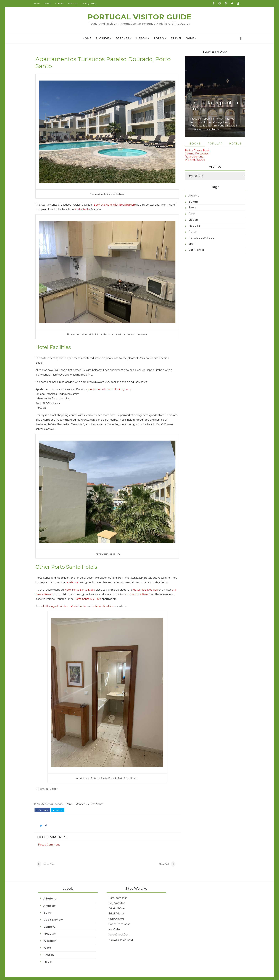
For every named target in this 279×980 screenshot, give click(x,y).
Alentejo (51, 898)
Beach (50, 905)
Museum (52, 926)
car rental (194, 250)
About (49, 3)
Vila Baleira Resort (54, 586)
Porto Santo (91, 205)
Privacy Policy (91, 3)
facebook (44, 802)
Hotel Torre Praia (150, 586)
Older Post (160, 856)
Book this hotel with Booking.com (117, 201)
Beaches (123, 38)
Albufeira (52, 891)
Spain (191, 244)
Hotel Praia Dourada (147, 582)
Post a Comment (51, 836)
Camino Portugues (195, 154)
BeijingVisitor (118, 895)
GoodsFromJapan (121, 916)
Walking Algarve (193, 160)
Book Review (55, 912)
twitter (59, 802)
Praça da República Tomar (212, 106)
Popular (213, 144)
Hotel (71, 796)
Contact (61, 3)
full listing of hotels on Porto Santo (66, 598)
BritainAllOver (118, 901)
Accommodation (54, 796)
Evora (191, 208)
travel (176, 38)
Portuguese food (200, 238)
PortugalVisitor (119, 890)
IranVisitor (116, 922)
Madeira (82, 796)
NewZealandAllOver (122, 932)
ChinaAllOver (118, 911)
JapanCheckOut (120, 927)
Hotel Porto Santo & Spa (81, 582)
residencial (82, 570)
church (50, 947)
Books (193, 144)
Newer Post (51, 856)
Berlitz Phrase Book (195, 151)
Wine (190, 38)
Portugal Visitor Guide (140, 17)
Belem (192, 202)
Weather (52, 933)
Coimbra (51, 919)
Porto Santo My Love (104, 591)
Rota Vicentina (192, 157)
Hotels (234, 144)
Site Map (74, 3)
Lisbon (141, 38)
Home (39, 3)
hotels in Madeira (104, 598)
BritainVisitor (118, 906)
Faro (190, 214)
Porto (159, 38)
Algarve (102, 38)
